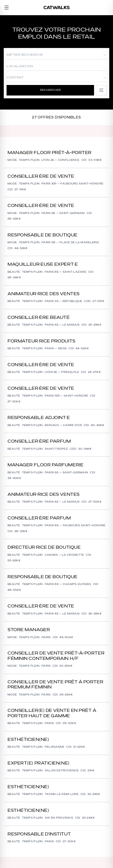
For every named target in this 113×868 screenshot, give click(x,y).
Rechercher (50, 90)
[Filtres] (101, 90)
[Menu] (7, 7)
